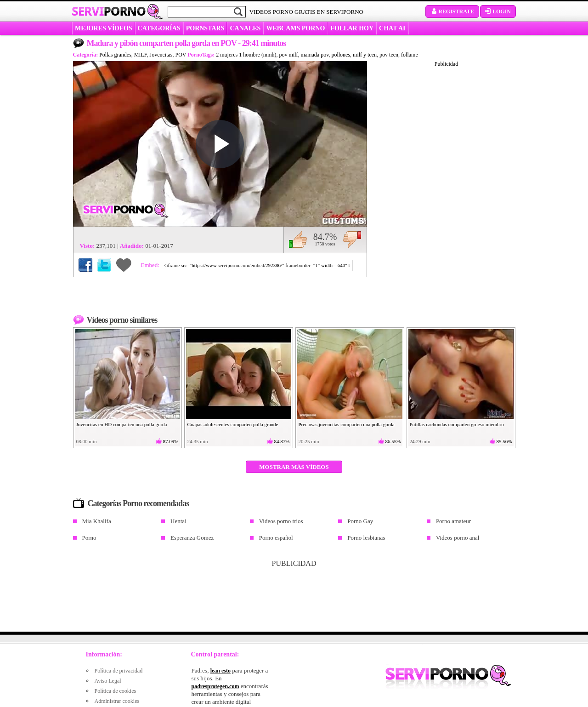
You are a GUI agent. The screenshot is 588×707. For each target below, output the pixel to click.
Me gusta (298, 239)
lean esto (220, 671)
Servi (109, 11)
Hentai (178, 521)
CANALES (245, 28)
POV (181, 55)
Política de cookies (116, 691)
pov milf (289, 55)
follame (410, 55)
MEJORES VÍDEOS (104, 28)
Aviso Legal (108, 681)
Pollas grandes (115, 55)
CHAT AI (392, 28)
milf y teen (365, 55)
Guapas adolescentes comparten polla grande (233, 424)
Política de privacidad (119, 671)
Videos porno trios (281, 521)
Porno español (276, 538)
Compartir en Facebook (85, 265)
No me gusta (352, 239)
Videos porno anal (458, 538)
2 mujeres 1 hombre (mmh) (246, 55)
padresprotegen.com (215, 686)
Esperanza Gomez (192, 538)
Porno (89, 538)
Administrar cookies (117, 701)
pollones (341, 55)
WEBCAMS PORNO (295, 28)
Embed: (151, 265)
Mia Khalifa (97, 521)
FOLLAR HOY (352, 28)
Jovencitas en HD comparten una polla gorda (122, 424)
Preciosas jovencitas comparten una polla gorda (347, 424)
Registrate (452, 11)
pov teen (389, 55)
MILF (141, 55)
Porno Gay (360, 521)
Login (498, 11)
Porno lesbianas (366, 538)
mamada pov (315, 55)
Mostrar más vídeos (294, 467)
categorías (159, 28)
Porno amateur (453, 521)
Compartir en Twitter (104, 265)
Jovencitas (161, 55)
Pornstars (205, 28)
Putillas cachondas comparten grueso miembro (457, 424)
